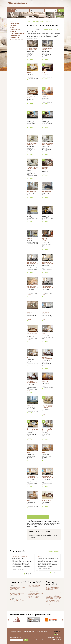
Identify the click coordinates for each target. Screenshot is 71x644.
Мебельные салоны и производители (30, 614)
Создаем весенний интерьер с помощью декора (35, 597)
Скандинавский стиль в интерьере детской (34, 591)
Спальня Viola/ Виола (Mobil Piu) (32, 477)
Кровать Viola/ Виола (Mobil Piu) (32, 263)
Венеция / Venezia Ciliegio (47, 358)
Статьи (31, 582)
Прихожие (13, 31)
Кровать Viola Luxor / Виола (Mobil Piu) (47, 311)
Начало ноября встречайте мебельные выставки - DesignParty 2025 (17, 595)
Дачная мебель (15, 38)
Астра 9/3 (41, 556)
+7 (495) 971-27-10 (56, 639)
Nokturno (45, 96)
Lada (44, 72)
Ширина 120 (49, 21)
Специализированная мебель (17, 40)
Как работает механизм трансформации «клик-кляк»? (53, 605)
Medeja (29, 215)
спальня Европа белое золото (32, 168)
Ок (26, 640)
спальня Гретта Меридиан (32, 144)
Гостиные (13, 25)
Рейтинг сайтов (39, 639)
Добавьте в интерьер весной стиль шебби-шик (35, 594)
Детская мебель (15, 29)
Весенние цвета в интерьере (35, 600)
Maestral (45, 381)
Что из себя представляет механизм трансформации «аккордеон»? (52, 589)
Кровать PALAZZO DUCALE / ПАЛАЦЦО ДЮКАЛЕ (46, 168)
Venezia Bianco (32, 191)
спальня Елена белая (47, 49)
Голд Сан (29, 58)
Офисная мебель (15, 36)
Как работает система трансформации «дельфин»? (53, 592)
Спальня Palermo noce (33, 334)
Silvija (44, 334)
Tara (28, 453)
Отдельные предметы (17, 34)
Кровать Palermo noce (33, 97)
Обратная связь (38, 638)
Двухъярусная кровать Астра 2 (20, 556)
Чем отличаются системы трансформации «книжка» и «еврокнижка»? (53, 602)
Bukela (29, 500)
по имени (51, 30)
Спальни (13, 27)
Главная (29, 21)
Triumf (29, 72)
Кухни (12, 21)
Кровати (42, 21)
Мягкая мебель (15, 23)
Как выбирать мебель (16, 631)
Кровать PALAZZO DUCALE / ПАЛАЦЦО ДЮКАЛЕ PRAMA (32, 311)
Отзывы (14, 551)
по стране (57, 30)
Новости (14, 582)
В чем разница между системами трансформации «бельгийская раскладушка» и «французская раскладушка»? (53, 597)
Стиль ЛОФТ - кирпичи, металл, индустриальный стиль (34, 587)
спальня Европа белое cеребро (47, 144)
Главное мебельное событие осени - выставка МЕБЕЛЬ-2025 (17, 589)
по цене (45, 29)
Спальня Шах (47, 500)
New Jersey (31, 120)
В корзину (31, 60)
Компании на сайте (29, 631)
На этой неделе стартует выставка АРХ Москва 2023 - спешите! (17, 601)
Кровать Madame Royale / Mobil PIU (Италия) (48, 406)
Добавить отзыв (54, 551)
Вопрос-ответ (50, 583)
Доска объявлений (42, 631)
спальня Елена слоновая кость (32, 49)
